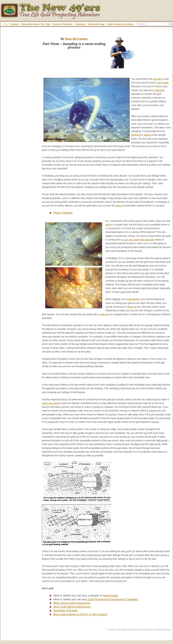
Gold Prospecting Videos (120, 24)
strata (118, 206)
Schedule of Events (66, 611)
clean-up (132, 307)
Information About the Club (35, 24)
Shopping (80, 24)
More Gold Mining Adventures (72, 607)
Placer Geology (63, 213)
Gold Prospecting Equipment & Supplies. (113, 599)
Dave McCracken (76, 39)
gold (108, 225)
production (159, 90)
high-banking (133, 299)
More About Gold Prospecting (72, 603)
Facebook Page (96, 24)
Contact (14, 24)
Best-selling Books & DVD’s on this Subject (80, 614)
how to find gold (146, 630)
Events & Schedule (63, 24)
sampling (158, 79)
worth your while (50, 403)
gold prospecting (129, 630)
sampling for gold (163, 630)
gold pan (104, 314)
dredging (136, 135)
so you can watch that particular (138, 240)
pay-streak (163, 83)
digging (148, 135)
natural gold (110, 596)
